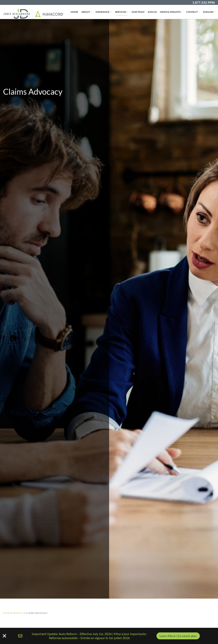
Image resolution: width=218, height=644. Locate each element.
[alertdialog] (109, 636)
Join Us (152, 12)
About (86, 12)
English (208, 12)
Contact (192, 12)
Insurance (103, 12)
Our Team (138, 12)
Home (74, 12)
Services (121, 12)
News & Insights (170, 12)
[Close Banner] (4, 636)
